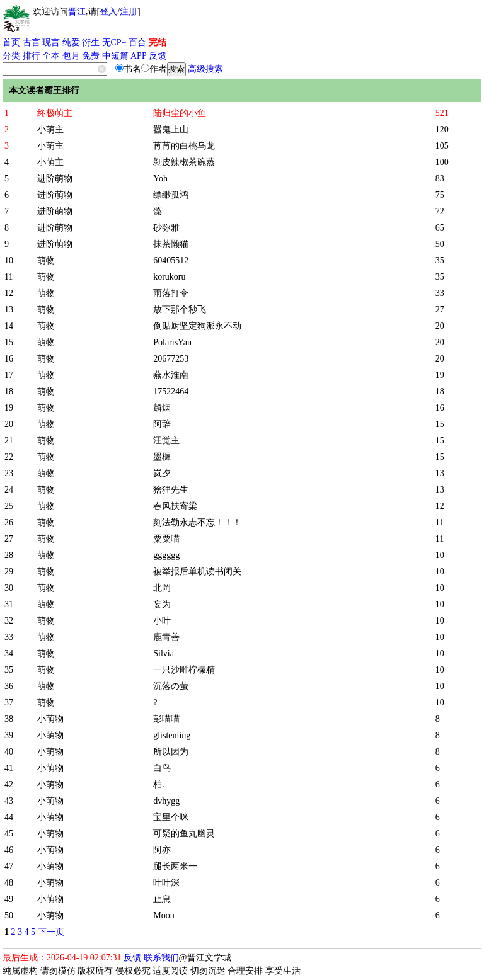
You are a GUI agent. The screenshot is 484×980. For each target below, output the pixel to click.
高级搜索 (205, 69)
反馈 (158, 56)
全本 (51, 56)
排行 (32, 56)
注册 (129, 12)
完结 (158, 43)
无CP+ (114, 43)
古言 (32, 43)
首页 (11, 43)
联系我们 (161, 958)
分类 (11, 56)
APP (139, 56)
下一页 (51, 932)
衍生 (91, 43)
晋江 (77, 12)
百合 (137, 43)
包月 (71, 56)
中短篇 (115, 56)
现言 (51, 43)
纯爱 (71, 43)
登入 (108, 12)
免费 (91, 56)
